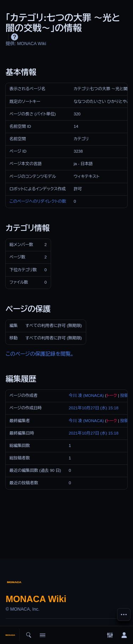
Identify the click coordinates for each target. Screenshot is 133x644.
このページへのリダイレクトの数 (38, 201)
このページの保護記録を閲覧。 (40, 354)
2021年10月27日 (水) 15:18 (94, 408)
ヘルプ (15, 37)
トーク (112, 395)
